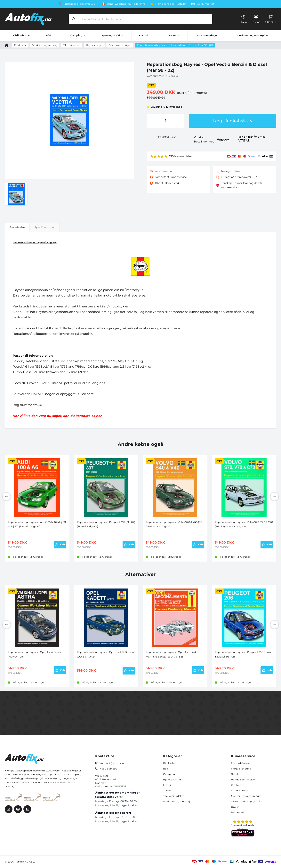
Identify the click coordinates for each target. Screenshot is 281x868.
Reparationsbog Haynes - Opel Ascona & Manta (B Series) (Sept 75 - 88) (171, 654)
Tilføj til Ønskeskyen (166, 137)
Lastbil (167, 785)
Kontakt (236, 785)
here (90, 394)
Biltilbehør (170, 763)
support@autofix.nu (113, 763)
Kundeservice (240, 791)
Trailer (167, 791)
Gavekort (237, 774)
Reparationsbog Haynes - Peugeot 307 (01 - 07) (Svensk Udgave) (106, 524)
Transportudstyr (173, 796)
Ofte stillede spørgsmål (246, 801)
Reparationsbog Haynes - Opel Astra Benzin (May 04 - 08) (35, 654)
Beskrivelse (17, 227)
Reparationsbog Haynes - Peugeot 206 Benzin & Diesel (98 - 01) (244, 654)
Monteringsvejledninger (246, 796)
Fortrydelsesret (241, 763)
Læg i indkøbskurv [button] (233, 121)
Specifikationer (45, 227)
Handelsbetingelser (243, 780)
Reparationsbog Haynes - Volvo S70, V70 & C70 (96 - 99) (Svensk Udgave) (244, 524)
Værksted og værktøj (177, 801)
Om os (235, 807)
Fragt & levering (241, 769)
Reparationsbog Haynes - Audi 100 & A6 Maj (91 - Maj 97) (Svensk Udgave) (37, 524)
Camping (169, 774)
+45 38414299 (108, 769)
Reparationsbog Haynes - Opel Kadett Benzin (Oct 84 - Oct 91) (105, 654)
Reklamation (239, 812)
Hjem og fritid (172, 780)
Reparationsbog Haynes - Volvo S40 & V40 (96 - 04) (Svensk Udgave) (175, 524)
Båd (166, 769)
